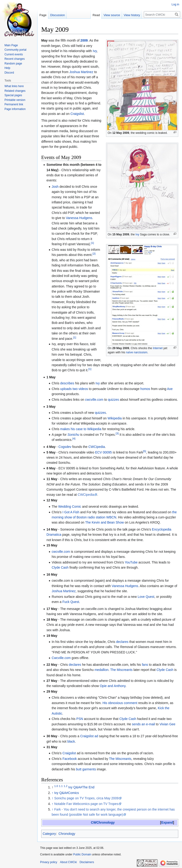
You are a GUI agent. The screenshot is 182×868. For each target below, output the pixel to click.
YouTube (131, 562)
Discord (9, 73)
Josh (55, 187)
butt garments (86, 769)
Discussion (57, 15)
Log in (175, 4)
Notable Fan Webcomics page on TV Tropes (86, 804)
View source (112, 15)
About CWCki (68, 862)
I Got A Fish (71, 512)
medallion (102, 670)
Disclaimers (87, 862)
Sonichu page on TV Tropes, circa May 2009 (86, 798)
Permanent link (14, 104)
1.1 (61, 786)
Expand (167, 822)
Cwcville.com (61, 658)
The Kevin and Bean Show (105, 522)
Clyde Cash (60, 567)
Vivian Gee (167, 724)
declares (122, 642)
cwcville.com (94, 400)
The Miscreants (121, 670)
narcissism (141, 352)
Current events (14, 54)
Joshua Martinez (81, 72)
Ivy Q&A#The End (81, 787)
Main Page (11, 45)
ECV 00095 (103, 452)
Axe (170, 389)
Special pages (13, 95)
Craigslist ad (89, 736)
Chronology (67, 834)
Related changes (15, 91)
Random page (13, 64)
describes (67, 383)
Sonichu (74, 435)
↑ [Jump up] (53, 793)
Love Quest (146, 597)
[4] (74, 439)
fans (145, 665)
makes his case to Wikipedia (81, 429)
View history (132, 15)
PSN (80, 719)
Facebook (70, 759)
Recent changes (15, 59)
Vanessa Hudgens (79, 218)
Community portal (15, 50)
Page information (15, 109)
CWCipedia (97, 447)
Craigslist (77, 114)
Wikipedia (115, 418)
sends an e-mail (143, 724)
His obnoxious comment (120, 703)
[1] (92, 243)
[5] (145, 451)
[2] (94, 254)
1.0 (56, 786)
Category (49, 834)
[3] (117, 433)
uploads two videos (74, 389)
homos (145, 389)
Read (96, 15)
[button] (167, 823)
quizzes (113, 400)
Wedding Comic (70, 507)
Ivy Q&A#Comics (67, 793)
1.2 (65, 786)
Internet (158, 348)
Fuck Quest (71, 602)
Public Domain (82, 854)
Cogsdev (65, 447)
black (71, 741)
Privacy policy (49, 862)
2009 (84, 40)
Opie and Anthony (113, 686)
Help (7, 68)
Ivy (137, 234)
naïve (129, 352)
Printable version (15, 100)
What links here (14, 86)
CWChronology (103, 822)
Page (43, 15)
